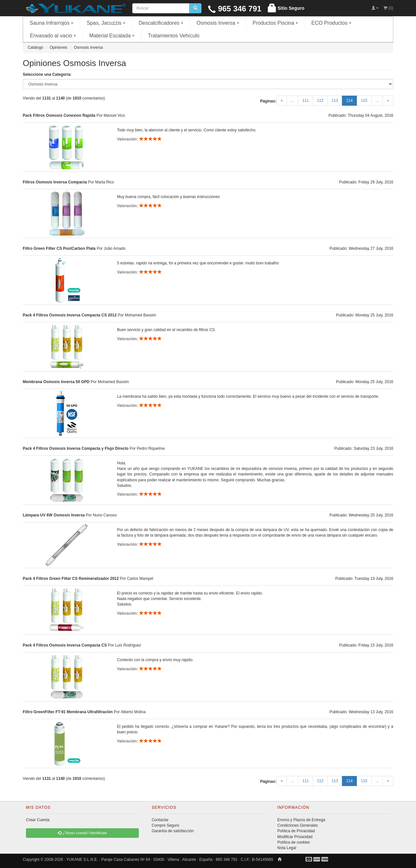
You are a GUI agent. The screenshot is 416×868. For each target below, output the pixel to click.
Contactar (160, 820)
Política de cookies (293, 842)
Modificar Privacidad (295, 837)
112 (320, 100)
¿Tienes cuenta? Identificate (82, 833)
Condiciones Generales (298, 825)
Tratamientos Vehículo (174, 36)
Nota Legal (287, 848)
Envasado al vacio (53, 36)
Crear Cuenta (38, 820)
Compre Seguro (166, 825)
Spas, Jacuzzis (106, 23)
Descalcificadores (161, 23)
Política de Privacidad (296, 831)
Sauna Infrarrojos (52, 23)
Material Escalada (112, 36)
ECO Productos (331, 23)
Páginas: (268, 101)
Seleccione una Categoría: (47, 74)
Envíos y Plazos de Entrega (301, 820)
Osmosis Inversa (218, 23)
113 (335, 100)
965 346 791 (235, 9)
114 (351, 100)
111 (305, 100)
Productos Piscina (275, 23)
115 (364, 100)
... (292, 100)
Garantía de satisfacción (173, 831)
